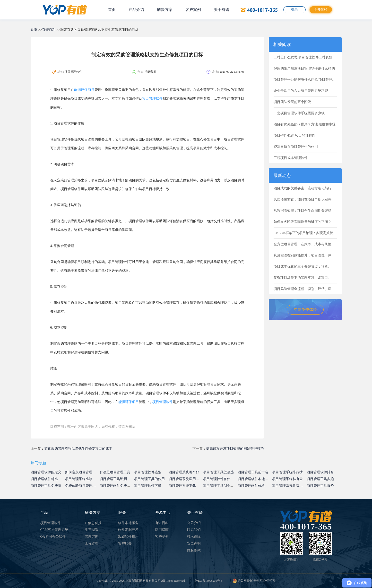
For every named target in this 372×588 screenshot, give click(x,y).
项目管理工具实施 (320, 479)
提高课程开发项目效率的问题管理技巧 (235, 449)
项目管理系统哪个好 (184, 472)
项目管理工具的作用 (149, 479)
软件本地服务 (128, 523)
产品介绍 (136, 10)
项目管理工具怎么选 (218, 472)
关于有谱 (222, 10)
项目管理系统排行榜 (287, 472)
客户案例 (193, 10)
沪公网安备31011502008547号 (254, 580)
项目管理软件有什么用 (220, 479)
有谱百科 (49, 30)
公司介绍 (194, 523)
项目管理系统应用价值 (186, 479)
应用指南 (162, 530)
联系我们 (194, 530)
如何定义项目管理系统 (82, 472)
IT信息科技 (93, 523)
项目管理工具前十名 (253, 472)
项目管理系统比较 (79, 479)
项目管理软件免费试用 (117, 486)
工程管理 (92, 543)
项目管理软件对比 (44, 479)
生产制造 (92, 530)
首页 (112, 10)
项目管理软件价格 (251, 486)
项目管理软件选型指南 (151, 472)
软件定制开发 (128, 530)
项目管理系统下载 (182, 486)
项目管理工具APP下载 (220, 486)
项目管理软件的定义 (46, 472)
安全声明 (194, 543)
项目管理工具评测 (113, 479)
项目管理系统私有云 (287, 479)
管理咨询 (92, 537)
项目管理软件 (152, 99)
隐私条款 (194, 550)
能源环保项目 (84, 90)
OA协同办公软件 (53, 537)
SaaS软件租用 (128, 537)
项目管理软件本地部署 (255, 479)
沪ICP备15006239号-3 (209, 581)
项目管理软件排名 (320, 472)
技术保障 (194, 537)
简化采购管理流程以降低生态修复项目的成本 (78, 449)
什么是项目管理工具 (115, 472)
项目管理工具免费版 (46, 486)
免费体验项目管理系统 (82, 486)
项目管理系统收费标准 (289, 486)
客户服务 (125, 543)
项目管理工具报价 (320, 486)
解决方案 (165, 10)
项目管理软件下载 (148, 486)
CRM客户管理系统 (54, 530)
